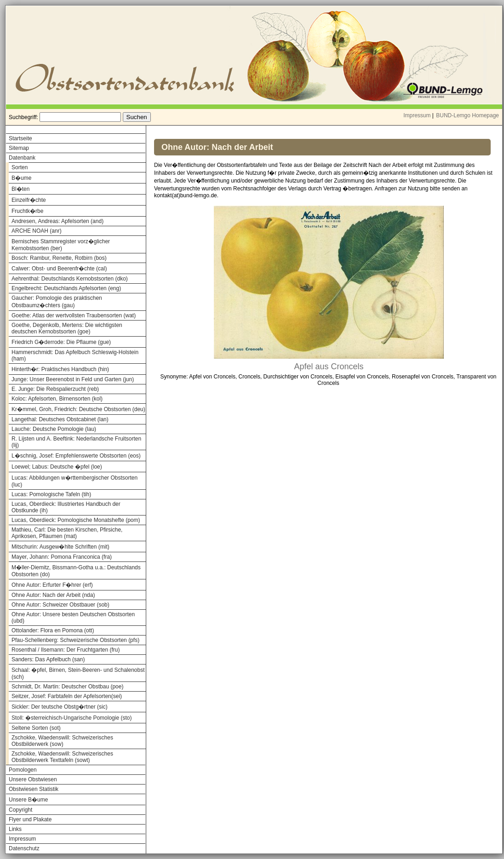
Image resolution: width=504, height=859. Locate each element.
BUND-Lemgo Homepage (467, 115)
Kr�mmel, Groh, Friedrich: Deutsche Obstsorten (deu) (78, 409)
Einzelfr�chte (29, 200)
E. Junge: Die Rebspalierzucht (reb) (55, 389)
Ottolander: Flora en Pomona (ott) (53, 630)
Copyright (20, 810)
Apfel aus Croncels (329, 367)
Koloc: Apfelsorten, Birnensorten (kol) (57, 399)
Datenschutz (24, 848)
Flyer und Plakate (30, 819)
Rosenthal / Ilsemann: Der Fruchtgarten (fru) (66, 650)
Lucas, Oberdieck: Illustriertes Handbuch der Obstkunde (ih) (66, 507)
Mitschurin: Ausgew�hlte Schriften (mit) (60, 547)
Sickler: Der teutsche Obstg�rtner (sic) (60, 707)
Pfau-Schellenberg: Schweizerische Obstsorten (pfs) (75, 640)
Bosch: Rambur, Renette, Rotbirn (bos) (59, 258)
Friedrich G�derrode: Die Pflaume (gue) (61, 342)
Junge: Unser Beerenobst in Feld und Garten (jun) (73, 379)
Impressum (417, 115)
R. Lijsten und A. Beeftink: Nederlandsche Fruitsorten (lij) (76, 442)
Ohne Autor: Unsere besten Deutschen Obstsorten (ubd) (73, 618)
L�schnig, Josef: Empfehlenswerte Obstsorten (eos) (76, 456)
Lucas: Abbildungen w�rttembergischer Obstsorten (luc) (74, 481)
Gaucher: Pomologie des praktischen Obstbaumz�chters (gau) (57, 302)
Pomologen (23, 770)
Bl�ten (20, 189)
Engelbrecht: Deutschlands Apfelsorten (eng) (66, 288)
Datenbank (22, 158)
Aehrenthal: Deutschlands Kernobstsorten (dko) (70, 279)
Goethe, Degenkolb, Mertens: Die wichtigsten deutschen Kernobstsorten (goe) (67, 328)
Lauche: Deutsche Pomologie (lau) (54, 429)
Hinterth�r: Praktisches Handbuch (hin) (60, 369)
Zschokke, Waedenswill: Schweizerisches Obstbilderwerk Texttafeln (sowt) (62, 757)
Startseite (20, 138)
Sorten (20, 167)
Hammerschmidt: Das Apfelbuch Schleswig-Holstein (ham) (75, 355)
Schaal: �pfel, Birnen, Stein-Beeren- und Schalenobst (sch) (78, 673)
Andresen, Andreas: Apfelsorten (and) (57, 221)
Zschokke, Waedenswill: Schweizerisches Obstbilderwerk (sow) (62, 741)
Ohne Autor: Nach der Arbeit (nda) (53, 595)
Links (15, 829)
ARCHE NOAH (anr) (37, 231)
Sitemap (19, 148)
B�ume (21, 178)
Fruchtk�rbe (27, 211)
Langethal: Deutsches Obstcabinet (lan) (60, 419)
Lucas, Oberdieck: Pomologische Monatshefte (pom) (76, 520)
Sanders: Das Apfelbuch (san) (48, 659)
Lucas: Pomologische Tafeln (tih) (51, 494)
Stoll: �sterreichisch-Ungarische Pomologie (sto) (72, 718)
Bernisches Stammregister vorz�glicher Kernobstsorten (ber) (61, 245)
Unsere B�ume (28, 800)
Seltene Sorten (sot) (36, 728)
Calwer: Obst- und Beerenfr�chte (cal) (59, 269)
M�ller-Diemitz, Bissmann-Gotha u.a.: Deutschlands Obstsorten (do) (76, 571)
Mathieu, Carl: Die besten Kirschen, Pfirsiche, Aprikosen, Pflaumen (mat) (67, 533)
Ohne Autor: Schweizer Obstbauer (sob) (60, 605)
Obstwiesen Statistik (34, 789)
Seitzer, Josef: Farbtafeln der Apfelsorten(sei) (67, 696)
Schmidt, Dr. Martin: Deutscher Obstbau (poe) (67, 687)
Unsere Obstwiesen (33, 779)
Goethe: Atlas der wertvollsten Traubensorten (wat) (74, 315)
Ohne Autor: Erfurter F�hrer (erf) (52, 585)
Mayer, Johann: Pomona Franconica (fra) (62, 557)
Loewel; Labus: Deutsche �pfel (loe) (57, 467)
